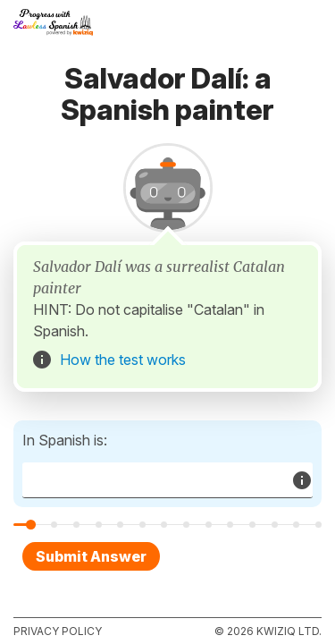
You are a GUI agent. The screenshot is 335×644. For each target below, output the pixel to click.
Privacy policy (58, 631)
